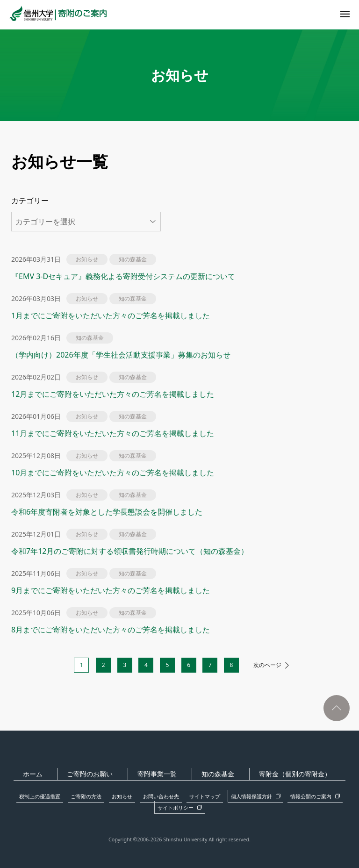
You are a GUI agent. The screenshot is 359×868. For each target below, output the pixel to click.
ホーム (46, 774)
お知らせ (108, 795)
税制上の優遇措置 (43, 795)
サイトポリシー (314, 795)
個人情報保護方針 (215, 795)
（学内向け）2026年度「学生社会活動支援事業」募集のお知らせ (121, 355)
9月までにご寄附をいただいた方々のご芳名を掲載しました (111, 590)
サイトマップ (174, 795)
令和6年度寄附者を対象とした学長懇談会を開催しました (107, 512)
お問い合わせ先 (139, 795)
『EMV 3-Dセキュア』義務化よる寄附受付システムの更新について (127, 276)
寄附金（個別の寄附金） (287, 774)
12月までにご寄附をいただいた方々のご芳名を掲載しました (113, 394)
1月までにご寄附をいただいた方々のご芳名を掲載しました (111, 316)
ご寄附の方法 (80, 795)
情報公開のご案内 (266, 795)
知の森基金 (215, 774)
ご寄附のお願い (98, 774)
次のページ (275, 665)
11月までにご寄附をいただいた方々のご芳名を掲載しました (113, 433)
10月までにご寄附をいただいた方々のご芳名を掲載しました (113, 473)
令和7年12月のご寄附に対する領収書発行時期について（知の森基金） (130, 551)
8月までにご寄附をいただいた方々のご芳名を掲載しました (111, 630)
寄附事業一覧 (160, 774)
